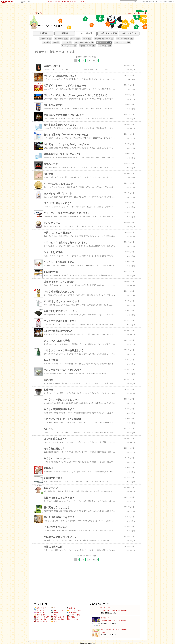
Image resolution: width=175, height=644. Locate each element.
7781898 (140, 11)
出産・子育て (40, 608)
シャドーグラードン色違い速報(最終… (114, 621)
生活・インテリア (41, 617)
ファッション (40, 610)
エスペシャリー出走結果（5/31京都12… (114, 610)
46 (94, 60)
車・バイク (72, 612)
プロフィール (44, 13)
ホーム (31, 13)
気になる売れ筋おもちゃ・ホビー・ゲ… (114, 630)
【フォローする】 (131, 13)
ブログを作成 (162, 2)
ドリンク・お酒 (41, 621)
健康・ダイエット (41, 615)
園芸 (54, 621)
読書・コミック (58, 617)
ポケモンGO (105, 618)
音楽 (54, 615)
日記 (36, 13)
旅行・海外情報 (58, 619)
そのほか (71, 617)
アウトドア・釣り (74, 610)
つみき (103, 632)
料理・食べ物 (40, 619)
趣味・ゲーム (28, 2)
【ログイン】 (142, 13)
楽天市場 (171, 2)
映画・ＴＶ (56, 612)
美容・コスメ (40, 612)
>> (147, 2)
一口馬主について (107, 608)
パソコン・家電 (73, 615)
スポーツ (71, 608)
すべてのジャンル (74, 619)
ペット (55, 608)
